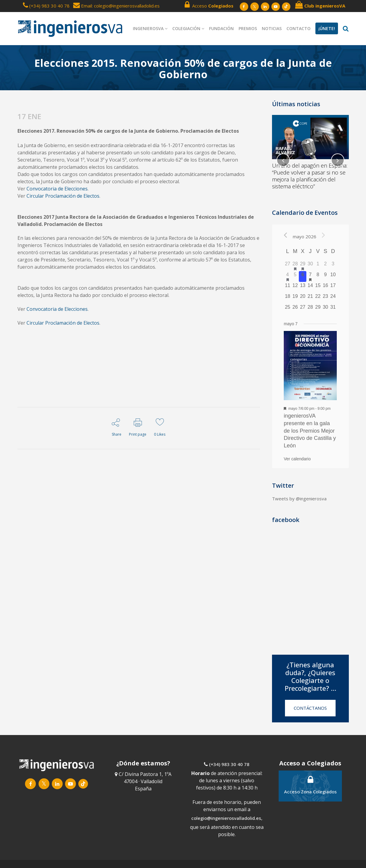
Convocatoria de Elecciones (57, 189)
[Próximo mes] (323, 235)
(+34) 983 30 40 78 (49, 6)
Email (83, 6)
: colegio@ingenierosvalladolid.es (126, 6)
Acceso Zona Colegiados (310, 785)
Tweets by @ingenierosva (299, 499)
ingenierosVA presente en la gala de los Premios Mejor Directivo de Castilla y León (310, 431)
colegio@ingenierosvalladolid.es (226, 818)
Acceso (209, 5)
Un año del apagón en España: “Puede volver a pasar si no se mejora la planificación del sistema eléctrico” (310, 176)
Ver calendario (297, 459)
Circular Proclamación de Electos (63, 196)
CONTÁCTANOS (310, 708)
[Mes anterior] (285, 235)
